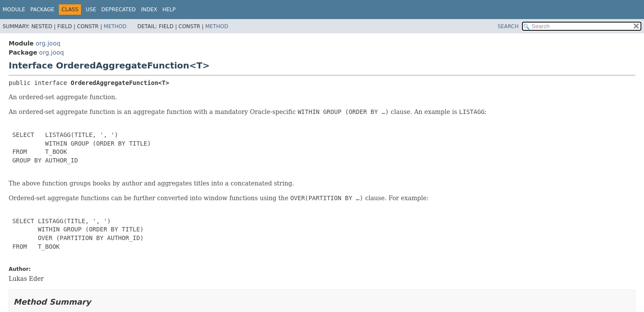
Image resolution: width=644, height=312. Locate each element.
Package (42, 10)
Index (149, 10)
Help (169, 10)
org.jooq (48, 43)
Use (91, 10)
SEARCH (508, 26)
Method (115, 26)
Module (14, 10)
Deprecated (119, 10)
